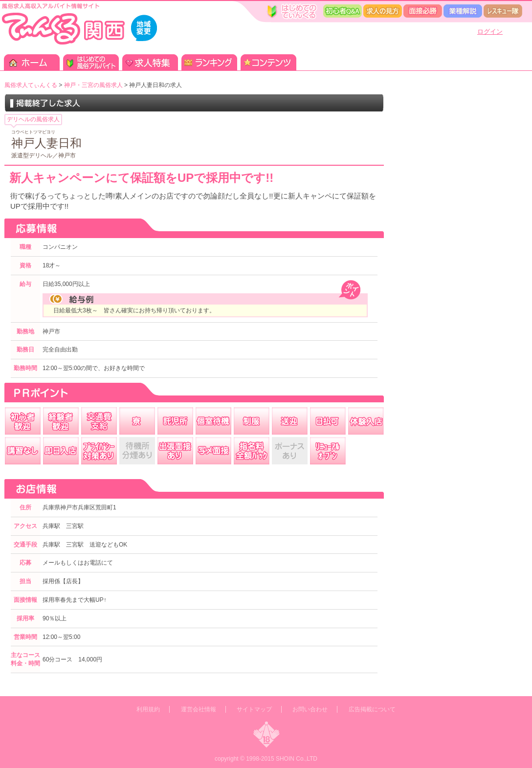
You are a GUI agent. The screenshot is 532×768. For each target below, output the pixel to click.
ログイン (490, 32)
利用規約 (148, 709)
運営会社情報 (199, 709)
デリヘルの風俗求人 (33, 119)
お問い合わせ (310, 709)
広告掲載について (372, 709)
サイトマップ (254, 709)
